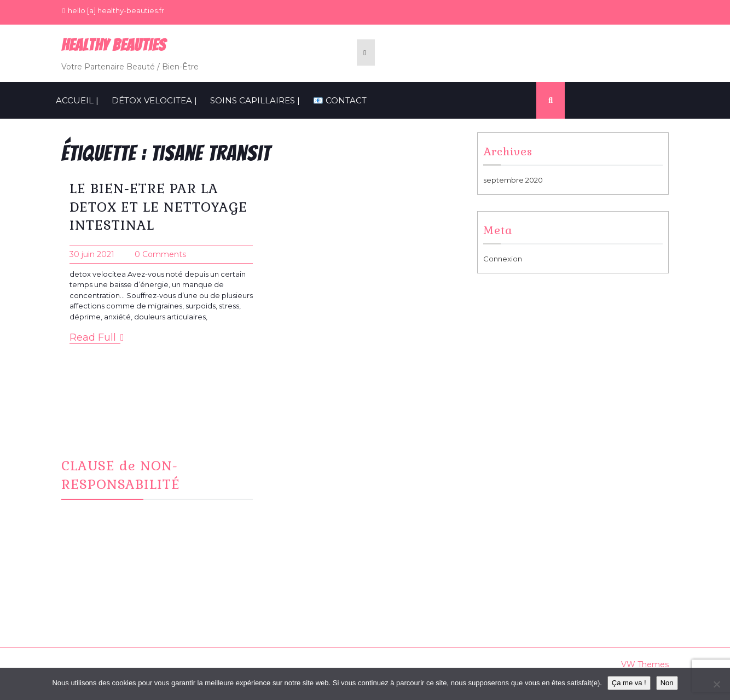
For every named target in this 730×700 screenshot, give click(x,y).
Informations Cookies (529, 475)
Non (667, 683)
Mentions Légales (522, 462)
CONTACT (301, 488)
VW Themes (644, 664)
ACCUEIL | (77, 100)
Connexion (503, 259)
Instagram (300, 475)
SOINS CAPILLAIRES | (255, 100)
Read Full (97, 338)
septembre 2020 (513, 180)
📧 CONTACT (340, 100)
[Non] (716, 684)
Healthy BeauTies (114, 45)
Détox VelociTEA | (154, 100)
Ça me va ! (629, 683)
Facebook (302, 462)
